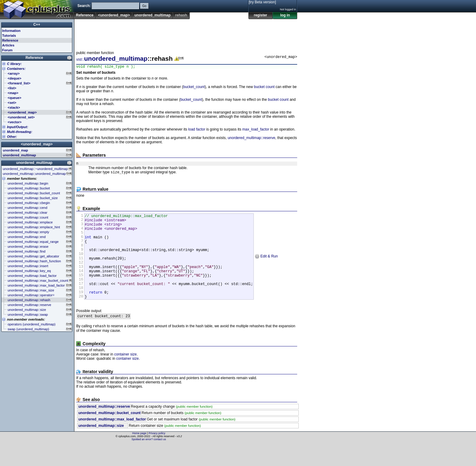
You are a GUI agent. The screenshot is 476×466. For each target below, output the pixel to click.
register (260, 15)
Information (11, 31)
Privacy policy (157, 455)
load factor (197, 130)
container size (125, 376)
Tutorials (9, 36)
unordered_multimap (153, 15)
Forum (7, 50)
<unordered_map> (114, 15)
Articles (8, 45)
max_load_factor (256, 130)
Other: (12, 137)
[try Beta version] (262, 2)
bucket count (264, 88)
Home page (139, 455)
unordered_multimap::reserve (252, 139)
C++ (37, 25)
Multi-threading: (20, 132)
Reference (85, 15)
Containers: (16, 69)
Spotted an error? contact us (149, 461)
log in (285, 15)
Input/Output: (18, 127)
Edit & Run (266, 268)
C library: (14, 64)
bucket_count (194, 88)
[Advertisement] (187, 33)
